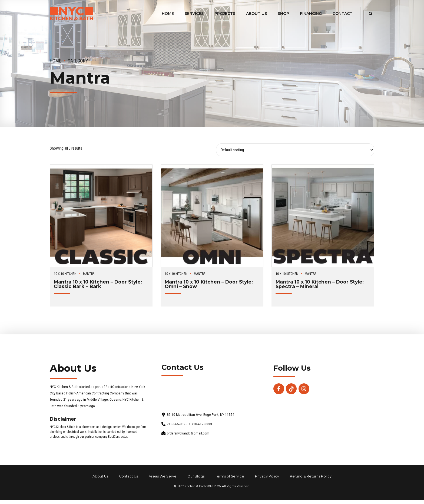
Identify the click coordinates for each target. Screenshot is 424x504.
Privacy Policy (267, 476)
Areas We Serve (163, 476)
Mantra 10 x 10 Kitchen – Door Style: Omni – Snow (209, 284)
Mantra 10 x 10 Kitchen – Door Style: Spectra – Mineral (320, 284)
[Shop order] (295, 150)
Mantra (89, 274)
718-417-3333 (202, 424)
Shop (283, 14)
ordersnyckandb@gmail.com (188, 433)
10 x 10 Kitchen (65, 274)
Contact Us (128, 476)
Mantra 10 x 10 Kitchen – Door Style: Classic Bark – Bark (98, 284)
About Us (256, 14)
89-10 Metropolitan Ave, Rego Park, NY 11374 (201, 415)
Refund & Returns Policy (311, 476)
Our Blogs (196, 476)
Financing (311, 14)
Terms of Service (230, 476)
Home (168, 14)
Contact (342, 14)
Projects (225, 14)
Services (194, 14)
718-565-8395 (177, 424)
